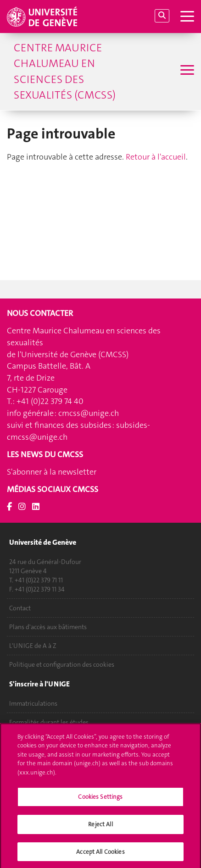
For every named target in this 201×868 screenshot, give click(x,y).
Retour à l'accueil (156, 157)
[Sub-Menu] (186, 71)
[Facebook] (9, 507)
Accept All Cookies (100, 854)
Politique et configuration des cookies (62, 664)
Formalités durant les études (49, 722)
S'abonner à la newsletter (52, 472)
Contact (20, 608)
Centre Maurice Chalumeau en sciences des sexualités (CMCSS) (65, 71)
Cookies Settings (100, 799)
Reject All (100, 827)
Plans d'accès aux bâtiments (48, 627)
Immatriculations (33, 703)
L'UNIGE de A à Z (33, 646)
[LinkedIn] (36, 507)
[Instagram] (22, 507)
